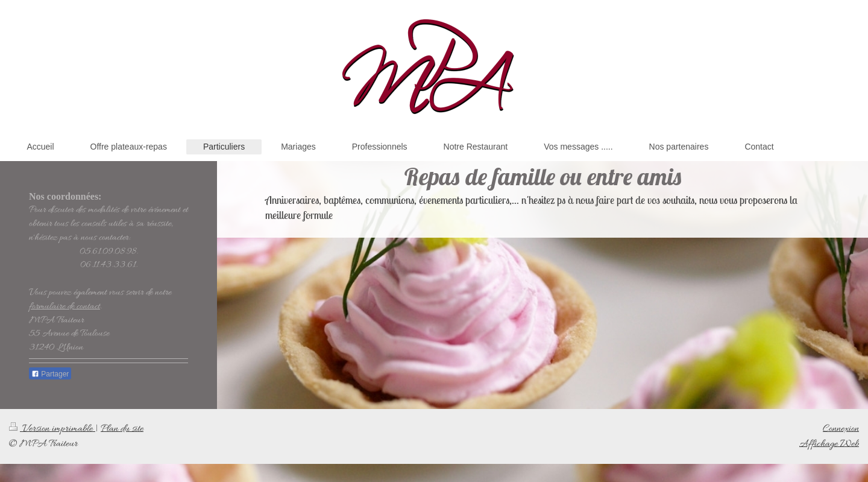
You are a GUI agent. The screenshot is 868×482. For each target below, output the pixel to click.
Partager (50, 374)
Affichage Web (829, 444)
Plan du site (122, 429)
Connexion (841, 429)
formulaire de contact (64, 306)
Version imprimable (52, 429)
